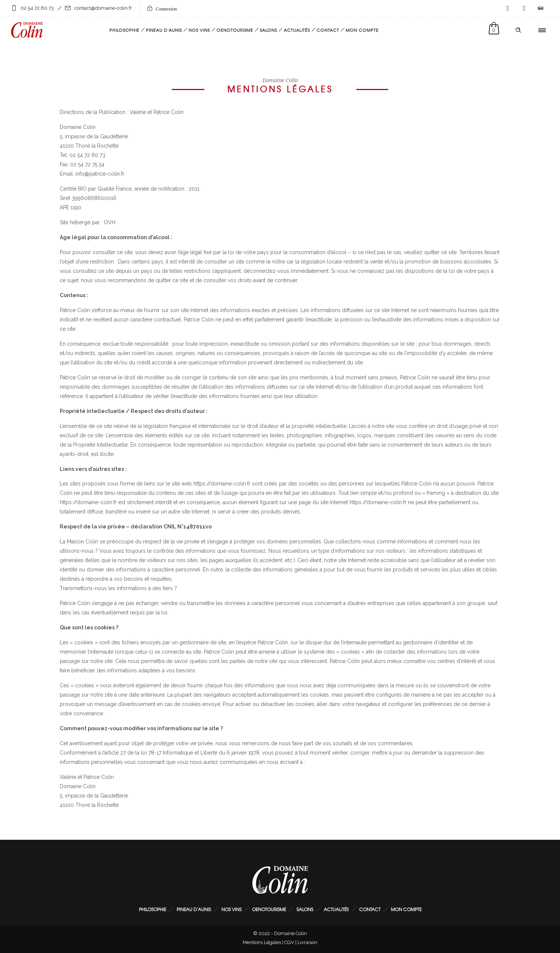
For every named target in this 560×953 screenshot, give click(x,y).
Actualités (297, 30)
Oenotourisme (235, 30)
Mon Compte (362, 30)
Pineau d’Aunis (164, 30)
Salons (268, 30)
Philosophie (124, 30)
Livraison (307, 942)
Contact (328, 30)
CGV (289, 942)
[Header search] (518, 30)
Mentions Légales (262, 942)
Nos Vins (199, 30)
